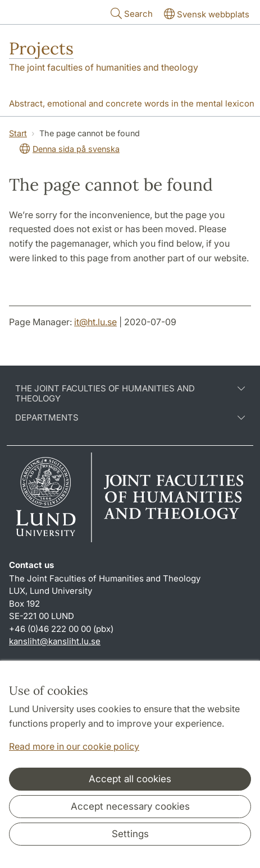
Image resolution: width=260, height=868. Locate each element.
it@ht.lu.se (95, 322)
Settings (130, 834)
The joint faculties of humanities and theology (104, 67)
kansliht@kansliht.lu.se (55, 641)
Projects (41, 48)
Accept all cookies (130, 779)
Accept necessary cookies (130, 806)
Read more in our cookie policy (74, 746)
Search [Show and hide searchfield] (131, 13)
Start (18, 133)
